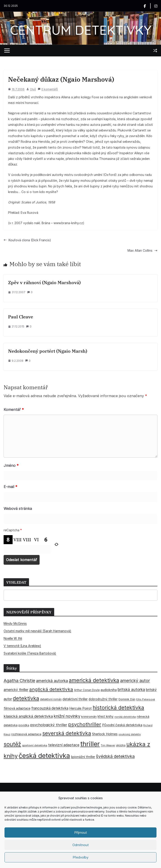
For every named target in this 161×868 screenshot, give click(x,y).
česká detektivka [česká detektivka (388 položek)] (44, 756)
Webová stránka (18, 509)
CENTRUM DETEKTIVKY (81, 30)
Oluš (33, 89)
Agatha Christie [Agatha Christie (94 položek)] (19, 681)
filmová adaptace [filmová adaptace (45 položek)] (17, 708)
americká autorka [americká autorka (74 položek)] (52, 681)
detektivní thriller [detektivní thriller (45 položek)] (75, 699)
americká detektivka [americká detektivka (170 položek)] (94, 680)
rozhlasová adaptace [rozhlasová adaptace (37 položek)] (26, 734)
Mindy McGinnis (15, 623)
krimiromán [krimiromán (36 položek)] (89, 716)
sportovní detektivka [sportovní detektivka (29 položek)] (35, 745)
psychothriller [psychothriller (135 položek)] (85, 724)
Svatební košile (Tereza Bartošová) (30, 653)
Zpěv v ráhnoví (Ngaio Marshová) (44, 282)
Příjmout (81, 832)
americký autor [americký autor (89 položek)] (135, 681)
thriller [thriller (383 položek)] (90, 744)
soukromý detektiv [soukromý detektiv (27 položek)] (130, 734)
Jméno (11, 465)
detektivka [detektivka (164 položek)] (26, 698)
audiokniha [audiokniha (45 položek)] (109, 690)
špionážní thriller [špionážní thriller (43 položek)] (83, 757)
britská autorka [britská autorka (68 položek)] (131, 690)
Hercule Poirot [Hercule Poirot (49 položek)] (80, 708)
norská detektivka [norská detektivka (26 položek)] (125, 717)
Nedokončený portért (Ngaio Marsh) (48, 351)
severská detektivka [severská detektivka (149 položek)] (67, 733)
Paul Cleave (21, 317)
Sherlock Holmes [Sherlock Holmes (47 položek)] (105, 734)
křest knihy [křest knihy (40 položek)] (106, 716)
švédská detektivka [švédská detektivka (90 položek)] (115, 756)
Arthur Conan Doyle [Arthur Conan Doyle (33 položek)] (87, 690)
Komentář (14, 410)
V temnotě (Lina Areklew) (22, 646)
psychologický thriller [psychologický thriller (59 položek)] (49, 725)
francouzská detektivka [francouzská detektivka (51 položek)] (50, 708)
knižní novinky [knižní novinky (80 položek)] (67, 716)
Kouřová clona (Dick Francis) (27, 240)
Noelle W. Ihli (13, 638)
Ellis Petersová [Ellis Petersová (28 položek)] (146, 699)
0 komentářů (48, 89)
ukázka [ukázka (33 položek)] (121, 745)
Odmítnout (81, 845)
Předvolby (80, 857)
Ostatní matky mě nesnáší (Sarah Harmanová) (37, 631)
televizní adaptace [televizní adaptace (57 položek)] (64, 745)
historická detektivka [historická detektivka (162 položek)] (118, 708)
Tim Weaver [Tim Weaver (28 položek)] (108, 745)
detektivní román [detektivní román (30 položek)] (51, 699)
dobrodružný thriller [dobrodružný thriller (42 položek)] (103, 699)
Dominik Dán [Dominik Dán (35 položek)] (127, 699)
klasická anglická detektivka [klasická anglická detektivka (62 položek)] (28, 716)
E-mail (10, 487)
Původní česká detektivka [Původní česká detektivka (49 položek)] (122, 725)
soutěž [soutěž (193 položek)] (12, 744)
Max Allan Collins (142, 250)
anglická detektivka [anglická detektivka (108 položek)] (51, 689)
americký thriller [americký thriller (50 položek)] (16, 690)
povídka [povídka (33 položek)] (24, 725)
